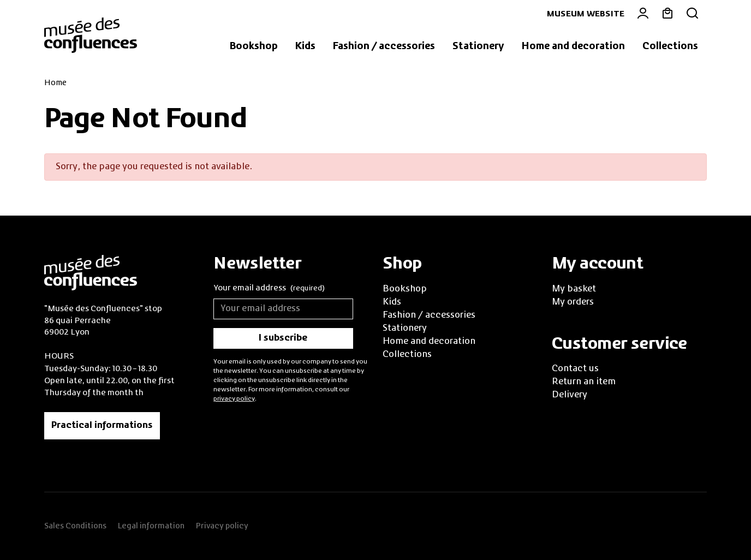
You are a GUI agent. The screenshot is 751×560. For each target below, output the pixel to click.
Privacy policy (222, 526)
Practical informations (102, 426)
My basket (574, 289)
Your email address (269, 289)
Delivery (570, 395)
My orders (573, 302)
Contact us (575, 369)
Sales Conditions (75, 526)
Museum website (586, 14)
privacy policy (234, 399)
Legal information (151, 526)
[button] (254, 47)
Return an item (584, 382)
